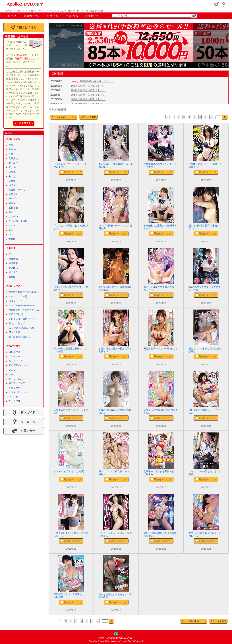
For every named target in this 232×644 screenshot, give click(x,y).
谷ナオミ (13, 272)
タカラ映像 (14, 401)
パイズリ (13, 185)
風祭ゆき (13, 277)
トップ (12, 16)
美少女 (12, 203)
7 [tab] (155, 66)
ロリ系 (12, 172)
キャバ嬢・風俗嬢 (18, 221)
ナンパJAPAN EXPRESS (21, 306)
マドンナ (13, 397)
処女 (11, 230)
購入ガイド (24, 413)
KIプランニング (17, 383)
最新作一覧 (32, 16)
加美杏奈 (13, 263)
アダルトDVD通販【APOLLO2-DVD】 (116, 638)
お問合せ (92, 16)
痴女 (11, 212)
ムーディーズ (16, 361)
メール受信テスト (24, 123)
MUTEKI (13, 370)
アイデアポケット (18, 365)
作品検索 (72, 16)
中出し (12, 176)
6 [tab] (149, 66)
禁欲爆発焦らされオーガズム (24, 310)
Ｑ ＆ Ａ (24, 422)
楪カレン (13, 254)
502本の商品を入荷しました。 (88, 86)
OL (10, 234)
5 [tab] (144, 66)
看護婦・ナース (17, 190)
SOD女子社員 (16, 314)
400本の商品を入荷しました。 (88, 99)
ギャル (12, 150)
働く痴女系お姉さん (19, 337)
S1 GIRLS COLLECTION (21, 328)
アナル (12, 167)
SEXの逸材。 (15, 332)
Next (195, 45)
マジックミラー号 (18, 297)
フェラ (12, 181)
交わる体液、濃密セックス (23, 319)
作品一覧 (53, 16)
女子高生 (13, 163)
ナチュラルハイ (17, 379)
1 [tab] (122, 66)
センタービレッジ (18, 392)
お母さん (13, 194)
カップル (13, 199)
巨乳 (11, 145)
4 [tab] (138, 66)
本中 (11, 374)
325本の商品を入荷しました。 (97, 81)
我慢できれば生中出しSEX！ (24, 292)
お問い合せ (24, 431)
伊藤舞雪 (13, 259)
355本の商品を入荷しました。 (88, 104)
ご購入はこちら (24, 27)
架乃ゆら (13, 268)
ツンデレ (13, 217)
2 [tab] (128, 66)
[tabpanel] (138, 45)
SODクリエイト (17, 352)
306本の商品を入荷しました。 (88, 95)
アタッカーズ (16, 388)
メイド (12, 226)
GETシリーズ (16, 301)
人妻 (11, 154)
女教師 (12, 239)
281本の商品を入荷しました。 (88, 90)
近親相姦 (13, 208)
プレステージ (16, 357)
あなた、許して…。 (19, 323)
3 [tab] (133, 66)
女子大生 (13, 159)
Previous (79, 45)
